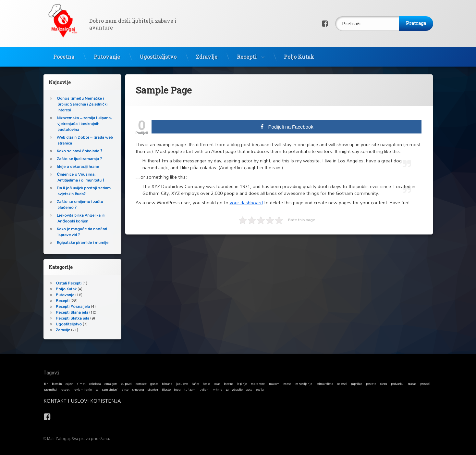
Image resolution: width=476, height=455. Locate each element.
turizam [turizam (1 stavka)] (190, 389)
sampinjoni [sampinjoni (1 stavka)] (110, 389)
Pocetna (64, 54)
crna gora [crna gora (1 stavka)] (111, 384)
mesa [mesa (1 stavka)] (287, 384)
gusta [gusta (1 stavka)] (154, 384)
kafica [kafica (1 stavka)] (195, 384)
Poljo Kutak (299, 54)
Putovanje (107, 54)
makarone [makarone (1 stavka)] (258, 384)
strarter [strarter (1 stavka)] (153, 389)
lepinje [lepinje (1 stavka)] (242, 384)
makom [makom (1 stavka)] (274, 384)
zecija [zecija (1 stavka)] (260, 389)
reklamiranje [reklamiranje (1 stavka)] (83, 389)
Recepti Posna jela (70, 306)
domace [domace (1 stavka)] (141, 384)
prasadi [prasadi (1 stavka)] (425, 384)
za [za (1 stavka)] (227, 389)
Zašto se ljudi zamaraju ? (77, 159)
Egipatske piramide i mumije (80, 242)
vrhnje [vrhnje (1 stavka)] (218, 389)
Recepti (247, 54)
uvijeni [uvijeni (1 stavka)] (204, 389)
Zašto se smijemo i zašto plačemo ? (77, 204)
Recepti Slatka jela (70, 318)
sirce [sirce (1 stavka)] (125, 389)
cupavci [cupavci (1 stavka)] (126, 384)
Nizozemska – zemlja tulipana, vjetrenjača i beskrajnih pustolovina (82, 124)
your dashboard (246, 197)
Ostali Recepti (66, 283)
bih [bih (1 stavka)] (46, 384)
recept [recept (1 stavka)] (65, 389)
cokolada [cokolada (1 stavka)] (95, 384)
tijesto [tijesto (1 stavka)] (166, 389)
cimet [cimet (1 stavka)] (81, 384)
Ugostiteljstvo (158, 54)
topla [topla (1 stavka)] (177, 389)
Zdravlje (207, 54)
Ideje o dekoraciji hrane (75, 166)
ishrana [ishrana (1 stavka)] (167, 384)
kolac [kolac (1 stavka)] (217, 384)
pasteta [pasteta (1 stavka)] (371, 384)
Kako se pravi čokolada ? (77, 151)
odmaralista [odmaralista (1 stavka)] (324, 384)
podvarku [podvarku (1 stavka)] (397, 384)
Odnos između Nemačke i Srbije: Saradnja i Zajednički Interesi (79, 104)
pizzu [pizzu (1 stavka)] (383, 384)
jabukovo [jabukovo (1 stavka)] (182, 384)
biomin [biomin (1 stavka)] (57, 384)
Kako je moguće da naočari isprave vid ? (79, 232)
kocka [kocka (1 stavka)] (207, 384)
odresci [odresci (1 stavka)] (342, 384)
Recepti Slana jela (69, 312)
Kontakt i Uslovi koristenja (151, 401)
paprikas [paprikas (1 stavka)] (356, 384)
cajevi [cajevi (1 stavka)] (69, 384)
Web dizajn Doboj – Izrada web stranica (82, 140)
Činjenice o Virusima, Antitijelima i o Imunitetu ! (78, 177)
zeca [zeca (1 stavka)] (249, 389)
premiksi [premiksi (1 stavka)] (50, 389)
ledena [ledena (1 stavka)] (228, 384)
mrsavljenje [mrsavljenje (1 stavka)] (303, 384)
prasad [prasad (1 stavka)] (412, 384)
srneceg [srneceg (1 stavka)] (138, 389)
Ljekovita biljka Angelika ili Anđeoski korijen (78, 218)
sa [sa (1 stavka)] (97, 389)
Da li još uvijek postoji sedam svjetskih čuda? (81, 191)
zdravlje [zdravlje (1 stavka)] (237, 389)
